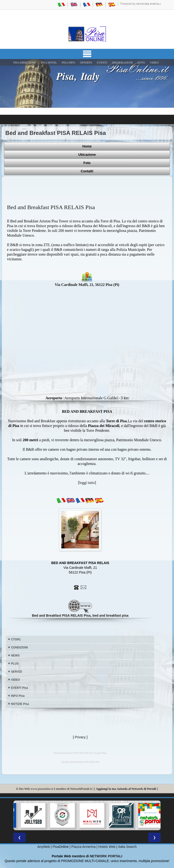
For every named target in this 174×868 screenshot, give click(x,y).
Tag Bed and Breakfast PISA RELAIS (80, 762)
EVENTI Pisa (19, 688)
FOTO (141, 63)
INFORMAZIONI (122, 63)
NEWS (15, 656)
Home (87, 146)
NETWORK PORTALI (106, 856)
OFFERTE (86, 63)
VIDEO (154, 63)
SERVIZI (16, 672)
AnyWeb (44, 847)
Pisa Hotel (49, 63)
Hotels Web (107, 847)
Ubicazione (87, 155)
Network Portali (148, 4)
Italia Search (127, 847)
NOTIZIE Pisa (20, 704)
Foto (87, 163)
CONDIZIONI (19, 648)
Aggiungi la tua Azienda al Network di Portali (126, 789)
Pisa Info (68, 63)
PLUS (15, 664)
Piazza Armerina (83, 847)
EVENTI (102, 63)
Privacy (80, 737)
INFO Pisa (18, 696)
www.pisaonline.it (42, 789)
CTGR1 (16, 639)
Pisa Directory (25, 63)
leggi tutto (87, 483)
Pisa (56, 847)
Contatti (87, 171)
